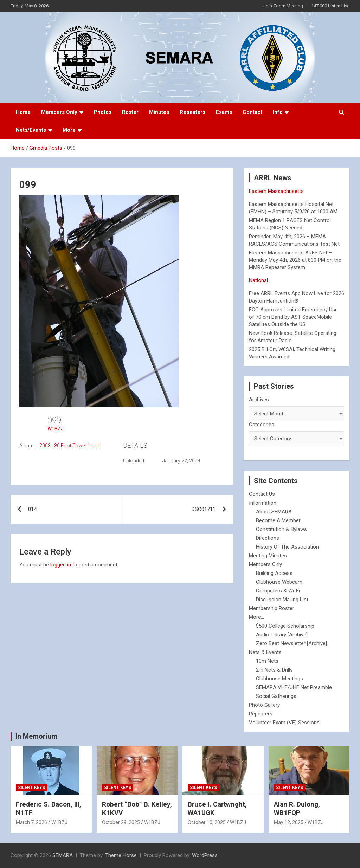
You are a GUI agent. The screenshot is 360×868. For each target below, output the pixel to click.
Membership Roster (272, 608)
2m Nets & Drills (274, 670)
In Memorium (36, 736)
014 (32, 509)
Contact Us (262, 494)
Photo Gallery (264, 705)
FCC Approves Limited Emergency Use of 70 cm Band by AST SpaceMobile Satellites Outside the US (293, 317)
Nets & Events (265, 652)
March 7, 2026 (31, 822)
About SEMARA (274, 512)
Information (263, 503)
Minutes (159, 112)
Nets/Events (31, 130)
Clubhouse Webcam (279, 582)
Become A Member (278, 520)
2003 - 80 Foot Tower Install (70, 446)
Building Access (274, 573)
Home (23, 112)
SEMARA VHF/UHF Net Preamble (294, 687)
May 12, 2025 (289, 822)
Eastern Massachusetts (276, 191)
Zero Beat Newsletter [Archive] (291, 643)
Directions (268, 538)
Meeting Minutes (268, 556)
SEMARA (63, 855)
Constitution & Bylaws (281, 529)
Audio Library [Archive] (282, 635)
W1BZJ (56, 429)
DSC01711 (204, 509)
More (69, 130)
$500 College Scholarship (285, 626)
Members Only (59, 112)
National (258, 280)
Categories (262, 425)
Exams (224, 112)
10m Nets (267, 661)
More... (256, 617)
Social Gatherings (276, 696)
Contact (252, 112)
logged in (61, 565)
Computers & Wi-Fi (278, 591)
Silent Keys (31, 788)
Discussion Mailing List (282, 600)
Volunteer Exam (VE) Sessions (284, 723)
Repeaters (192, 112)
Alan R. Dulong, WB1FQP (297, 809)
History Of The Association (287, 547)
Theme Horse (121, 855)
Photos (103, 112)
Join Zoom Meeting (283, 6)
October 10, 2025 (207, 822)
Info (278, 112)
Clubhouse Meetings (279, 679)
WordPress (205, 855)
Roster (130, 112)
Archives (259, 400)
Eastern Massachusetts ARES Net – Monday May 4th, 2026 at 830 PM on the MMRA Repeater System (295, 260)
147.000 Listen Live (330, 6)
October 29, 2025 (121, 822)
